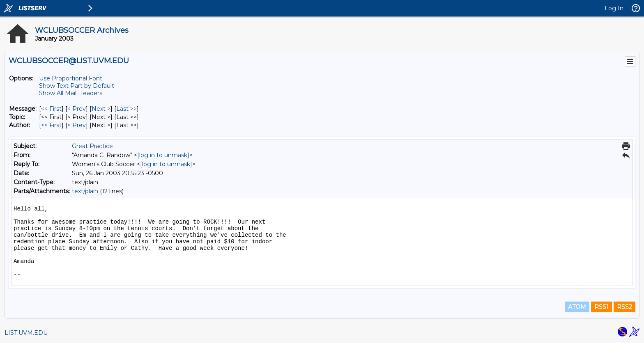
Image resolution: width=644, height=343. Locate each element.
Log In (614, 8)
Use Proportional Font (71, 78)
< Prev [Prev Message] (77, 109)
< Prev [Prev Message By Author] (77, 125)
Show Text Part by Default (77, 86)
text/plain (85, 191)
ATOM (577, 307)
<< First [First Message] (51, 109)
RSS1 (601, 307)
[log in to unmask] (163, 155)
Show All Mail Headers (71, 93)
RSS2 (624, 307)
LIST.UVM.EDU (26, 333)
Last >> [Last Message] (126, 109)
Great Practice (92, 146)
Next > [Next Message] (101, 109)
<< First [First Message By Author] (51, 125)
